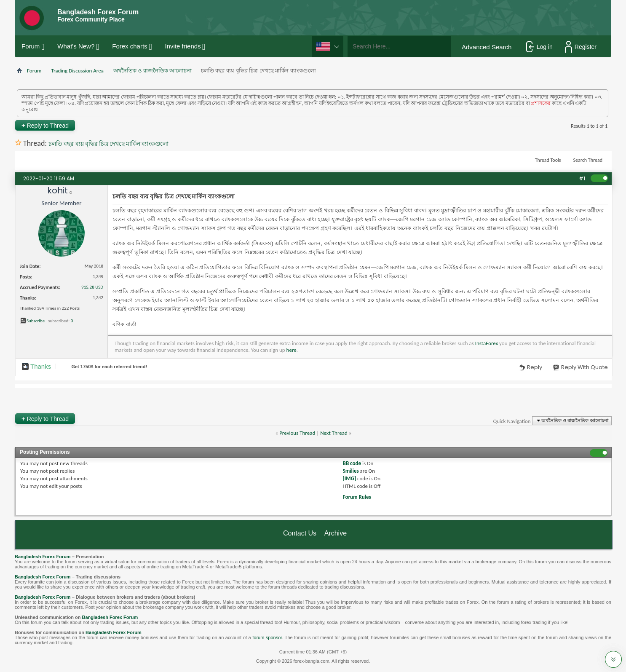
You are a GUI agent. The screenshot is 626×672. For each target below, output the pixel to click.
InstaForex (487, 343)
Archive (336, 533)
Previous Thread (297, 433)
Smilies (351, 471)
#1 (582, 178)
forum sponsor (267, 637)
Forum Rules (357, 497)
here (292, 350)
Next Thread (334, 433)
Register (581, 47)
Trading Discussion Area (77, 71)
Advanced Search (487, 47)
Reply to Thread (45, 125)
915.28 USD (92, 287)
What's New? (76, 46)
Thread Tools (548, 160)
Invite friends (183, 46)
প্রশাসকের (541, 103)
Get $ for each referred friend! (109, 367)
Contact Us (300, 533)
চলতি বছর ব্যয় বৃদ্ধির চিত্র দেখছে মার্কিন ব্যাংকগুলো (108, 144)
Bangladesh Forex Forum (43, 557)
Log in (539, 47)
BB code (352, 463)
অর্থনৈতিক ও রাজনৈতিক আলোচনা (152, 71)
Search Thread (588, 160)
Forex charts (130, 46)
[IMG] (350, 478)
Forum (31, 46)
